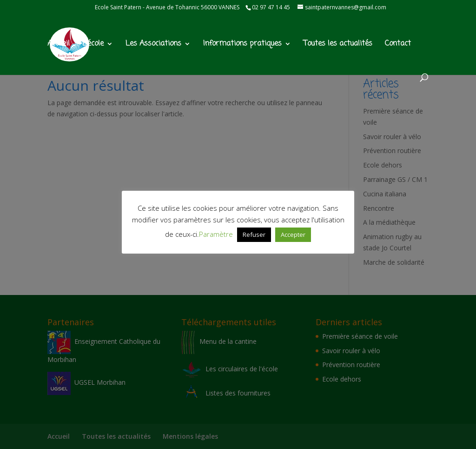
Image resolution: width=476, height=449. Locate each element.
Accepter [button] (293, 235)
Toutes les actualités (338, 45)
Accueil (59, 45)
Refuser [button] (254, 235)
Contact (398, 45)
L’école (93, 45)
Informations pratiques (242, 45)
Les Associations (153, 45)
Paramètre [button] (216, 234)
